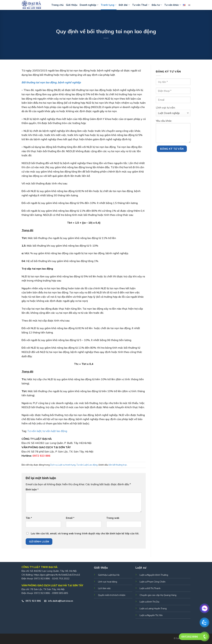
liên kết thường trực (118, 465)
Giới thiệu (72, 5)
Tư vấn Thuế (141, 5)
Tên (29, 518)
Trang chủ (57, 5)
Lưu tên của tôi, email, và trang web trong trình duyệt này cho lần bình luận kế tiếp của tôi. (85, 534)
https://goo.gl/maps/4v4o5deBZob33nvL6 (57, 575)
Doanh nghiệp (89, 5)
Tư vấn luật (34, 431)
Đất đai (124, 5)
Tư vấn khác (173, 5)
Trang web (113, 518)
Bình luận (32, 490)
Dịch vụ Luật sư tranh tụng (63, 465)
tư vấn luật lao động (55, 431)
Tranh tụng (109, 5)
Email (70, 518)
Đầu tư (157, 5)
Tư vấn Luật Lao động (87, 465)
